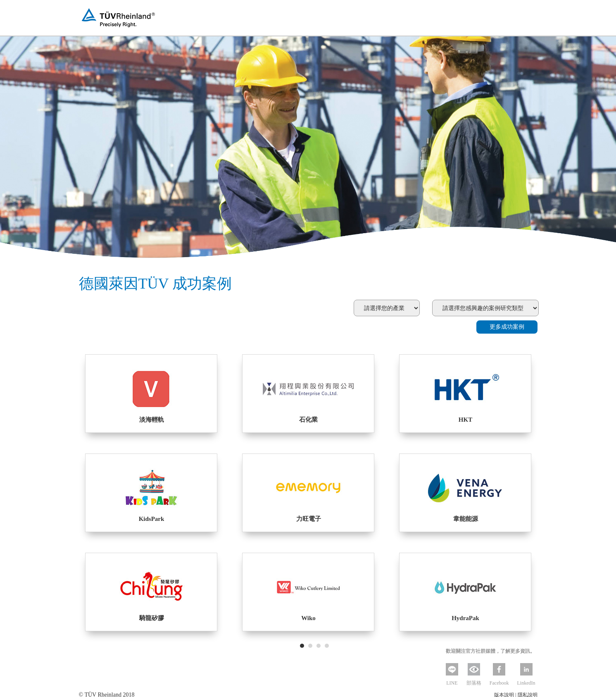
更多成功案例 (507, 327)
